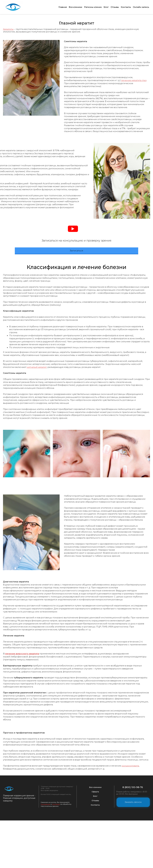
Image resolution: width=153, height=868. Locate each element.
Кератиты (8, 26)
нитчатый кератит (37, 448)
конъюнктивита (130, 847)
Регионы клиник (90, 6)
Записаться (76, 331)
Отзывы (113, 6)
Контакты (125, 6)
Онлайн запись (141, 6)
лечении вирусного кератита (22, 735)
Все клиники (72, 6)
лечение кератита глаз (134, 78)
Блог (104, 6)
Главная (59, 6)
